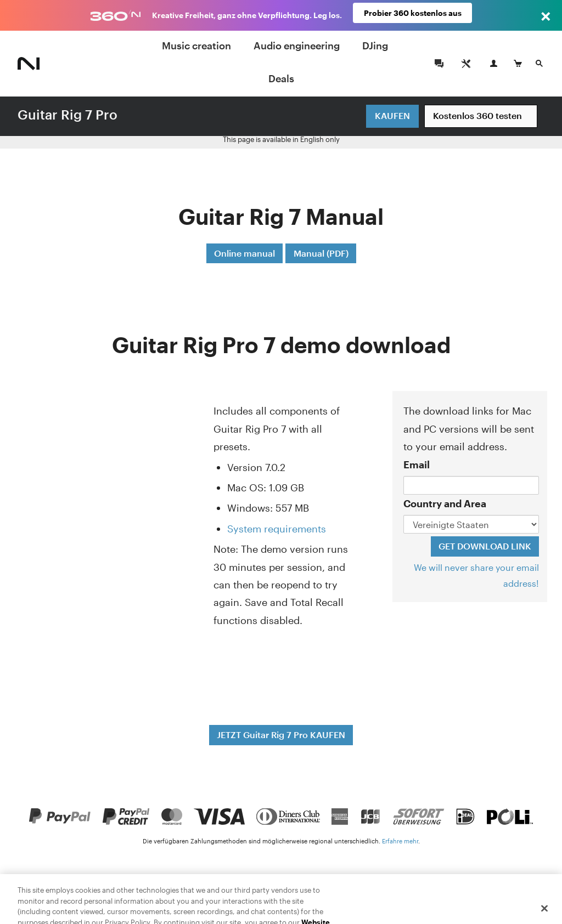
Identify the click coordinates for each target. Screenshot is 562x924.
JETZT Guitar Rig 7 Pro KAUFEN (281, 735)
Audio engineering (297, 46)
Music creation (196, 46)
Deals (281, 78)
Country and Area (445, 503)
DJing (375, 46)
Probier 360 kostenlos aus (413, 15)
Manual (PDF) (321, 253)
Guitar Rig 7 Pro (68, 114)
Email (417, 464)
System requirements (277, 529)
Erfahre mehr (400, 841)
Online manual (245, 253)
